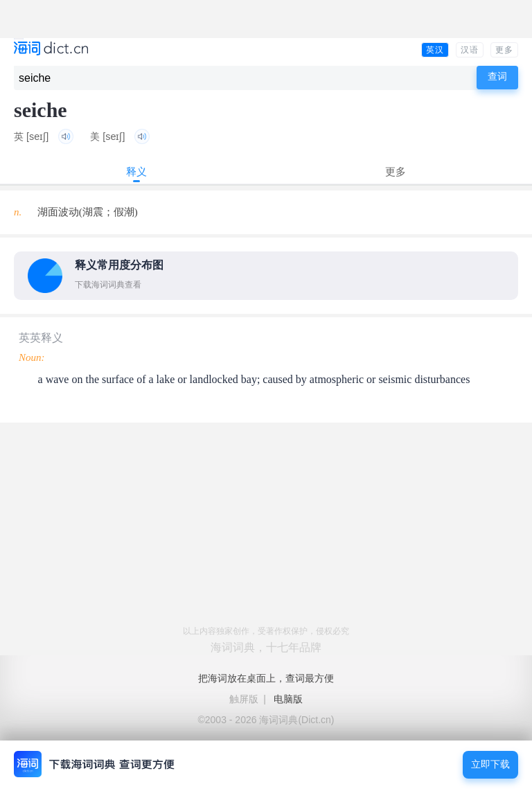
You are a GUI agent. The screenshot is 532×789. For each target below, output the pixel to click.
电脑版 (288, 699)
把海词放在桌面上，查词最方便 (266, 678)
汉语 (470, 50)
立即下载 (490, 764)
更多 (504, 50)
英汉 (435, 50)
